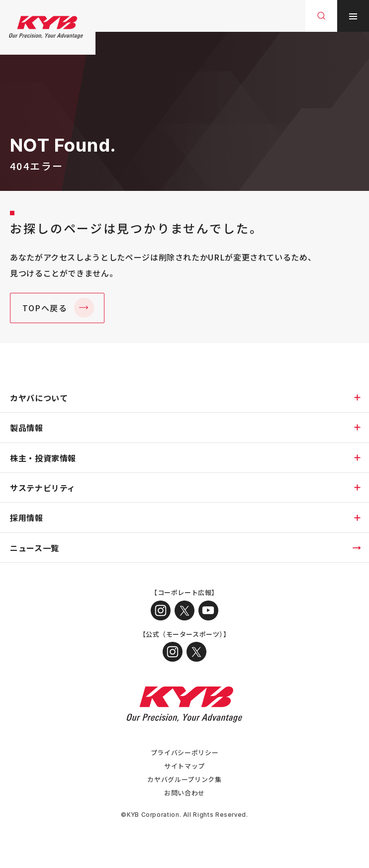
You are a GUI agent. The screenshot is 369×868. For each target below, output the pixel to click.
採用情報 (27, 518)
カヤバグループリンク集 (184, 779)
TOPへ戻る (45, 308)
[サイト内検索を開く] (321, 16)
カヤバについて (39, 398)
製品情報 (27, 428)
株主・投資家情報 (43, 458)
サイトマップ (184, 766)
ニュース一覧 (35, 548)
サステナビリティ (43, 488)
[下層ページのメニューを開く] (357, 397)
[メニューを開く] (353, 16)
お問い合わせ (184, 793)
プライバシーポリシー (184, 752)
